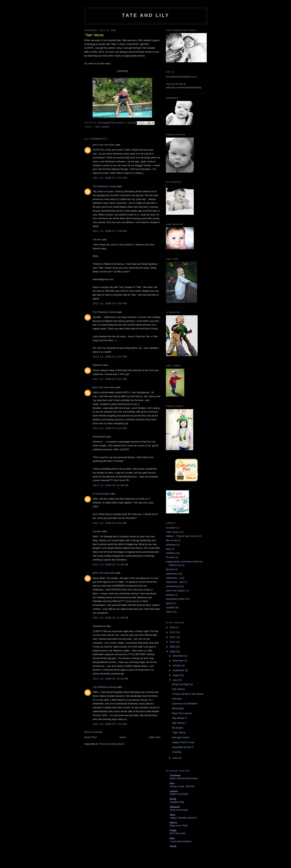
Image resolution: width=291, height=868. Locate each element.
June (176, 758)
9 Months (177, 699)
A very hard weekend (180, 841)
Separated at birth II (182, 747)
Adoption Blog (177, 802)
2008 (173, 652)
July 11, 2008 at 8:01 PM (110, 379)
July (175, 680)
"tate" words (102, 127)
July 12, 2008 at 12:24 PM (111, 679)
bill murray (171, 540)
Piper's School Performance (184, 778)
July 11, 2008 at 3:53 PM (110, 303)
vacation (170, 607)
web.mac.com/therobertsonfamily (184, 87)
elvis (168, 549)
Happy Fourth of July (183, 742)
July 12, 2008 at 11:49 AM (110, 565)
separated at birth (175, 599)
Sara (172, 815)
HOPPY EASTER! (179, 794)
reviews (170, 595)
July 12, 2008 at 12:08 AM (110, 485)
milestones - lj (173, 578)
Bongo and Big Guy (182, 684)
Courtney (175, 775)
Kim (172, 783)
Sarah (173, 846)
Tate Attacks (178, 689)
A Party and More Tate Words (188, 694)
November (179, 661)
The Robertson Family (104, 186)
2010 (173, 642)
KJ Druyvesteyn (101, 494)
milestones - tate (175, 582)
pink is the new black (104, 145)
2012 (173, 632)
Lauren (174, 791)
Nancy (173, 823)
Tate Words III (179, 718)
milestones (172, 574)
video (169, 612)
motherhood (172, 586)
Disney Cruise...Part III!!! (182, 786)
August (177, 675)
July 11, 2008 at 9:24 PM (110, 428)
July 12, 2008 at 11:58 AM (110, 618)
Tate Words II (179, 723)
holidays (170, 553)
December (179, 656)
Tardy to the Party (179, 810)
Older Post (155, 737)
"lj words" (171, 528)
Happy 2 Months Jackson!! (183, 818)
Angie (173, 830)
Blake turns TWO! (179, 826)
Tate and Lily (146, 15)
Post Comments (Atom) (112, 744)
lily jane (170, 569)
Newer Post (90, 737)
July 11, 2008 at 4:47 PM (110, 357)
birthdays (171, 545)
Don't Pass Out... (178, 833)
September (179, 670)
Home (123, 737)
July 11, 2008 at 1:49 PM (110, 231)
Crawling (177, 752)
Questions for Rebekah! (185, 704)
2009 (173, 647)
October (177, 665)
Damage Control (181, 737)
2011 (173, 637)
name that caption (175, 591)
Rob (172, 838)
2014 (173, 627)
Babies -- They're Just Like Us (182, 536)
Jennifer (97, 240)
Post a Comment (93, 732)
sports (169, 603)
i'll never (170, 557)
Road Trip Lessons (182, 713)
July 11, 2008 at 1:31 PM (110, 178)
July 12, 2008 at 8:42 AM (110, 523)
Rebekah (97, 365)
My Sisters (178, 728)
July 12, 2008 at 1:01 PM (110, 724)
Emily (173, 799)
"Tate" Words (179, 733)
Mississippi (178, 708)
